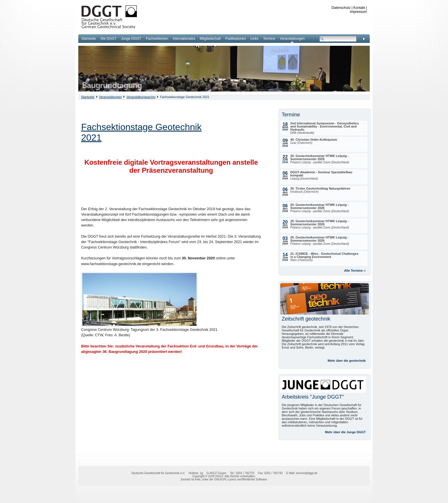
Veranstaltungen (111, 97)
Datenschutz (341, 8)
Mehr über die (347, 361)
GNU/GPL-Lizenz (225, 479)
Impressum (358, 12)
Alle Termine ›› (355, 271)
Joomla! (185, 479)
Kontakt (359, 8)
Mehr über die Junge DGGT (345, 432)
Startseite (88, 97)
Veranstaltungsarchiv (141, 97)
